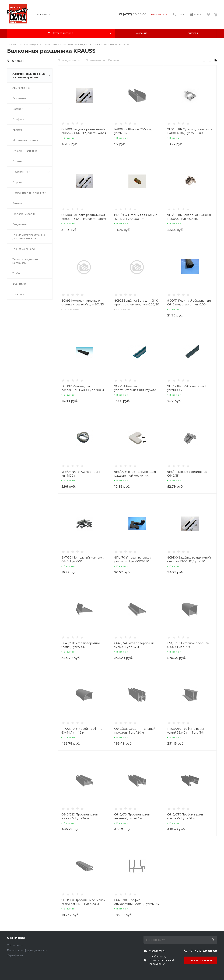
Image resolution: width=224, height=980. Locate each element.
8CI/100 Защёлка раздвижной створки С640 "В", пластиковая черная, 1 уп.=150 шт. (84, 219)
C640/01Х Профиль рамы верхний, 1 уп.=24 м (132, 816)
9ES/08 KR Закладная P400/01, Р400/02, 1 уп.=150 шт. (189, 217)
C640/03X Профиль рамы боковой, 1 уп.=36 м (186, 816)
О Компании (15, 945)
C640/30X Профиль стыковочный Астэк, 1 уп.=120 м (137, 902)
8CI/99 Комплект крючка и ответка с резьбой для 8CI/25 (83, 303)
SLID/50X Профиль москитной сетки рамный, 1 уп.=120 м (84, 902)
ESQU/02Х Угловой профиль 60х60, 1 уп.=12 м (188, 645)
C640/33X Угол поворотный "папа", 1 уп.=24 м (81, 645)
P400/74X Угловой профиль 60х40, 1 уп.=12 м (82, 731)
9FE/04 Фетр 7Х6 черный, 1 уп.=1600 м (81, 474)
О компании (16, 938)
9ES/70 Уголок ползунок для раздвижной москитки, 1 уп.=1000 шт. (135, 476)
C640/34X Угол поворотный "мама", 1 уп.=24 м (134, 645)
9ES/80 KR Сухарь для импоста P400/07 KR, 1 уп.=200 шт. (190, 131)
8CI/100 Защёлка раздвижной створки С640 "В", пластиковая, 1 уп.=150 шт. (84, 133)
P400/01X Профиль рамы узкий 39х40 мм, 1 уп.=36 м (186, 731)
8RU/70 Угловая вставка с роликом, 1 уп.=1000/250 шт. (134, 559)
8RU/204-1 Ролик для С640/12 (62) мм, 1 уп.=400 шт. (136, 217)
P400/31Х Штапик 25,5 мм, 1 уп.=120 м (134, 131)
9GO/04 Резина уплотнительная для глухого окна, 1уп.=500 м (135, 390)
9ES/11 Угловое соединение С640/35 (187, 474)
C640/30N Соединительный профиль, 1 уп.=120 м (135, 731)
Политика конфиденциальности (27, 950)
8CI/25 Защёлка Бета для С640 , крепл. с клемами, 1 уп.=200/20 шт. (137, 304)
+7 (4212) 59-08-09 (132, 14)
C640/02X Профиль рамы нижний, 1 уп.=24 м (80, 816)
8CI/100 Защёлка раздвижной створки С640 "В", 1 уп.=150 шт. (189, 559)
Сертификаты (15, 955)
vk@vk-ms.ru (157, 951)
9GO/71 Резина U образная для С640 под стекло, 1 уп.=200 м (190, 303)
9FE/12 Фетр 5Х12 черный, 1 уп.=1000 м (187, 388)
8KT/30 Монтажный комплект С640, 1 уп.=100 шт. (83, 559)
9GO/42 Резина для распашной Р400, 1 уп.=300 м (83, 388)
